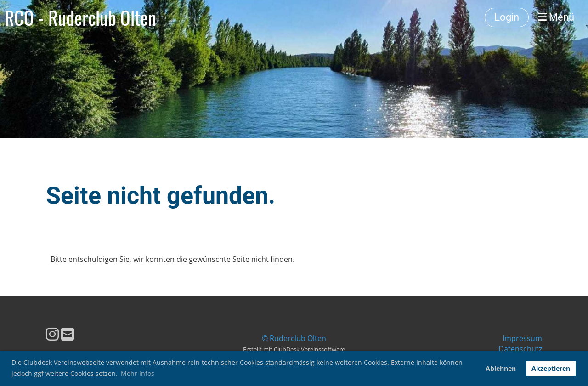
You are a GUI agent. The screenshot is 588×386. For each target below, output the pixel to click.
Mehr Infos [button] (138, 373)
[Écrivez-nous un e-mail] (68, 334)
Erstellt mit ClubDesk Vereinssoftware (294, 349)
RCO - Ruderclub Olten (80, 17)
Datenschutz (520, 349)
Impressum (522, 338)
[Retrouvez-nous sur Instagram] (52, 334)
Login (507, 17)
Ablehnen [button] (501, 368)
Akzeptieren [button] (551, 368)
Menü (556, 17)
